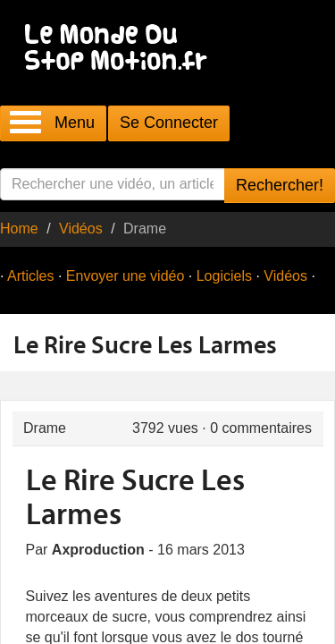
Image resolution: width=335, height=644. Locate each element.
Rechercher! (280, 185)
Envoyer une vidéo (126, 276)
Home (19, 229)
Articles (30, 276)
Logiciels (224, 276)
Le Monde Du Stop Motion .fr (121, 49)
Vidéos (81, 229)
